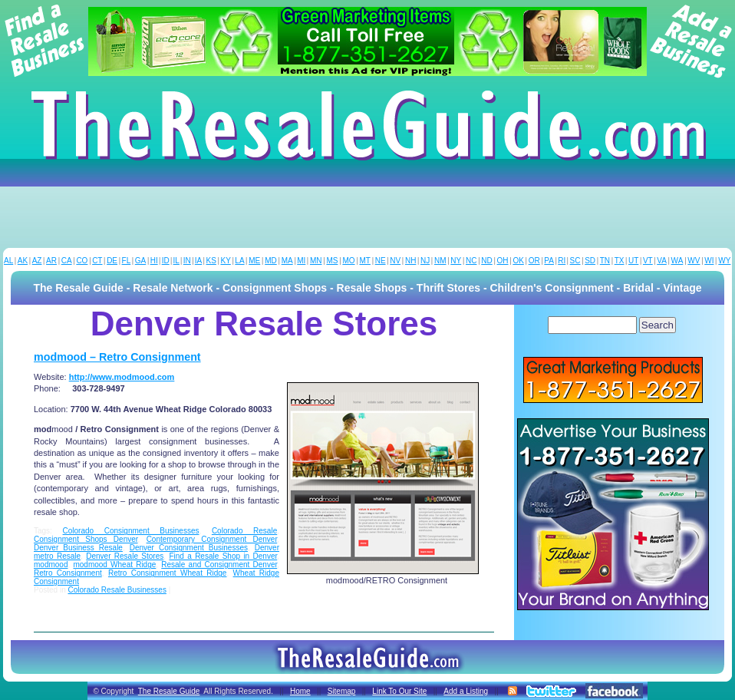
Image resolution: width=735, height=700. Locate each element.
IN (187, 261)
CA (67, 261)
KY (225, 261)
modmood (51, 565)
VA (662, 261)
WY (724, 261)
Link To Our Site (399, 691)
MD (271, 261)
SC (575, 261)
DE (112, 261)
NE (381, 261)
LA (239, 261)
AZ (37, 261)
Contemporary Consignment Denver (212, 539)
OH (503, 261)
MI (301, 261)
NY (456, 261)
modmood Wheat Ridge (114, 565)
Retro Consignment (68, 573)
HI (154, 261)
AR (51, 261)
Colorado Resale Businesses (117, 590)
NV (395, 261)
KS (211, 261)
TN (605, 261)
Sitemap (342, 691)
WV (694, 261)
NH (410, 261)
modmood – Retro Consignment (117, 357)
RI (562, 261)
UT (633, 261)
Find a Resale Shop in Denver (223, 556)
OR (534, 261)
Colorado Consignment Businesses (131, 531)
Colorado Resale (244, 531)
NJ (425, 261)
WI (709, 261)
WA (677, 261)
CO (82, 261)
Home (300, 691)
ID (166, 261)
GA (140, 261)
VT (648, 261)
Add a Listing (466, 691)
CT (97, 261)
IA (198, 261)
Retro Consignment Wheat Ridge (168, 573)
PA (549, 261)
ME (254, 261)
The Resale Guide (169, 691)
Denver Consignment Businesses (189, 548)
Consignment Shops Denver (86, 539)
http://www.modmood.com (122, 377)
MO (348, 261)
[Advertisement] (367, 206)
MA (287, 261)
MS (332, 261)
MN (316, 261)
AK (23, 261)
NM (440, 261)
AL (8, 261)
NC (471, 261)
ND (486, 261)
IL (176, 261)
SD (590, 261)
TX (620, 261)
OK (518, 261)
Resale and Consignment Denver (219, 565)
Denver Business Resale (78, 548)
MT (364, 261)
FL (127, 261)
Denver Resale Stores (125, 556)
